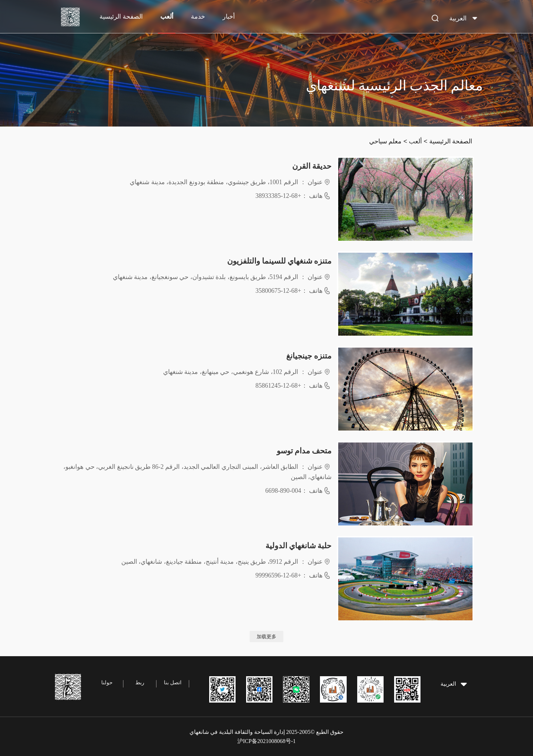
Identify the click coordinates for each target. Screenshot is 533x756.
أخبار (229, 17)
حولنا (107, 683)
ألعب (167, 17)
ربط (140, 683)
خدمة (198, 17)
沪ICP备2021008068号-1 (266, 741)
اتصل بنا (173, 683)
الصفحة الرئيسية (121, 17)
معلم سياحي (386, 141)
